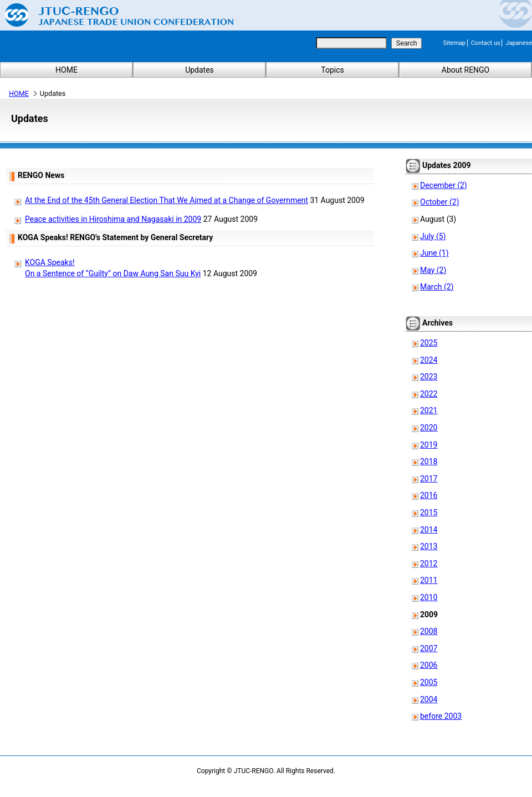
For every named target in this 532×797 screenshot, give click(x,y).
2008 (429, 631)
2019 (429, 445)
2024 (429, 360)
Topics (332, 70)
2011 (429, 580)
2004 (429, 699)
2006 (429, 665)
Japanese (519, 43)
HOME (66, 70)
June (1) (434, 253)
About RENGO (466, 70)
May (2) (433, 270)
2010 (429, 597)
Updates (199, 70)
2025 (429, 343)
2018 (429, 461)
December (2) (444, 185)
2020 (429, 428)
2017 (429, 479)
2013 (429, 546)
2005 (429, 682)
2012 (429, 564)
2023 (429, 377)
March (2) (437, 287)
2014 (429, 530)
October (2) (439, 202)
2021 (429, 410)
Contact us (486, 43)
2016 (429, 495)
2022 (429, 394)
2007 (429, 648)
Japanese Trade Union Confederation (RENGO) (111, 15)
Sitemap (454, 43)
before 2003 (441, 716)
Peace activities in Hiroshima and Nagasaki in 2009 (113, 219)
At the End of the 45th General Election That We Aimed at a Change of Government (167, 200)
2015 (429, 512)
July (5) (433, 236)
